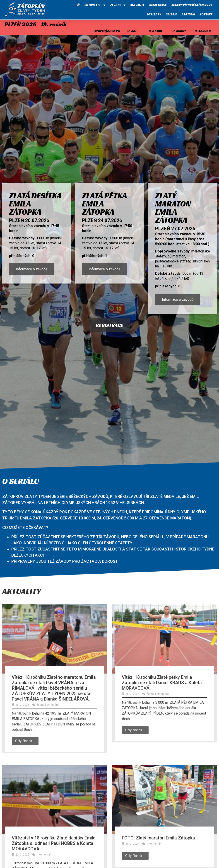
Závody (118, 5)
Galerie (171, 14)
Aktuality (137, 5)
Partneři (188, 14)
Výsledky (154, 14)
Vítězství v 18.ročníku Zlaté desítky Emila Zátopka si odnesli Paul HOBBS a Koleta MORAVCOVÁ (54, 843)
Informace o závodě (32, 269)
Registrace (158, 5)
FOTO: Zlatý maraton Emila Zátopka (158, 838)
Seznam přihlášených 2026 (192, 5)
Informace (95, 5)
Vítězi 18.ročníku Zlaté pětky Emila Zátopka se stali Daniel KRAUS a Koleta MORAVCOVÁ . (162, 683)
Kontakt (206, 14)
